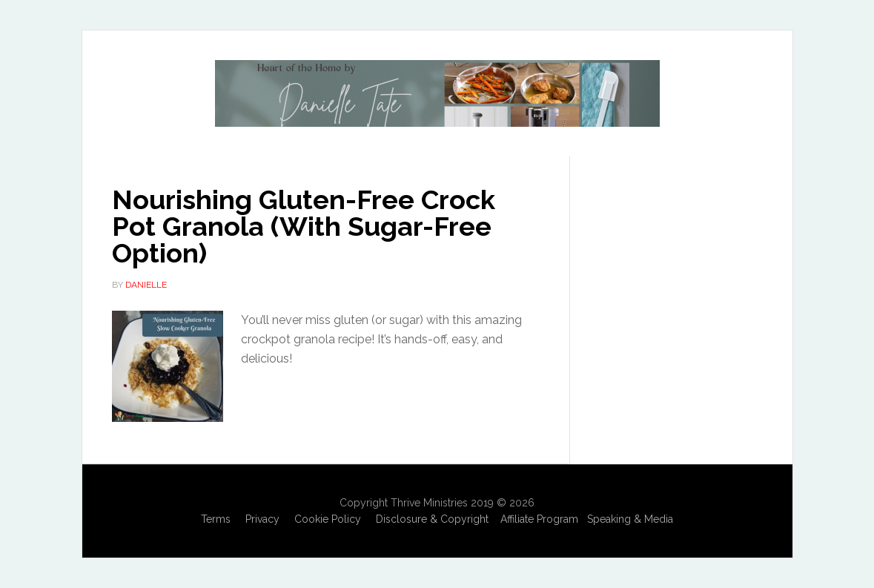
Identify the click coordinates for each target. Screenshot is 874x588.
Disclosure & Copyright (432, 519)
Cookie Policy (328, 519)
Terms (216, 519)
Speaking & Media (630, 519)
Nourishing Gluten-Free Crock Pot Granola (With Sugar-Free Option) (304, 226)
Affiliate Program (539, 519)
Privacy (262, 519)
